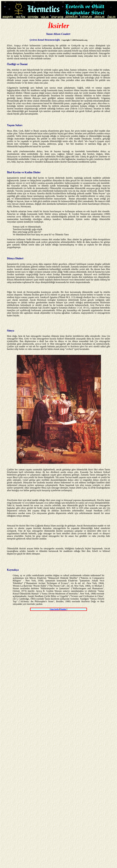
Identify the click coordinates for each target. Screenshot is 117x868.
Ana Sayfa (55, 609)
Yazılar (64, 609)
